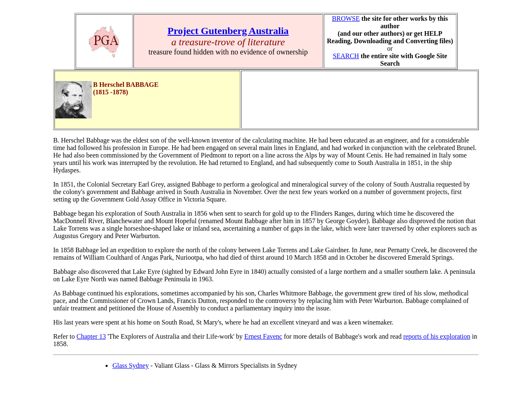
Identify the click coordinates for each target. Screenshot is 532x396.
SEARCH (346, 56)
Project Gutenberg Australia (228, 31)
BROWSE (346, 18)
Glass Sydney (131, 365)
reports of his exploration (437, 336)
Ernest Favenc (263, 336)
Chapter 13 (91, 336)
